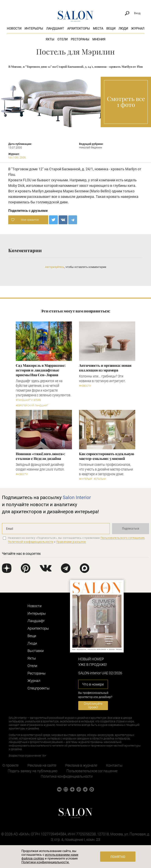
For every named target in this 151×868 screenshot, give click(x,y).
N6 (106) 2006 (17, 157)
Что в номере (93, 684)
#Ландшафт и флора (28, 400)
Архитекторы (79, 28)
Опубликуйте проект (93, 705)
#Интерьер (86, 479)
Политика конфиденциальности (67, 776)
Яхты (50, 39)
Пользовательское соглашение (92, 771)
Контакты (114, 765)
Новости (14, 28)
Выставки (36, 651)
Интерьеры (34, 28)
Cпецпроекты (39, 688)
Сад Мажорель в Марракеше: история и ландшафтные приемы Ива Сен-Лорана (41, 370)
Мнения (99, 39)
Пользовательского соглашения (123, 538)
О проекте (11, 765)
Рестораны (80, 39)
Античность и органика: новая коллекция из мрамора (105, 368)
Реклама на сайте (42, 765)
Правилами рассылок (71, 542)
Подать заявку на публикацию (33, 771)
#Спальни (100, 479)
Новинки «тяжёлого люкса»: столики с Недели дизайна (40, 456)
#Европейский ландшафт (32, 406)
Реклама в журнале (81, 765)
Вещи (111, 28)
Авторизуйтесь (55, 267)
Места (98, 28)
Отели (63, 39)
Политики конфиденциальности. (45, 862)
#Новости (85, 386)
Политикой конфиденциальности (31, 542)
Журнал (138, 28)
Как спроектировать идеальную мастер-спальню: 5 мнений (106, 456)
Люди (123, 28)
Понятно (118, 857)
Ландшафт (55, 28)
